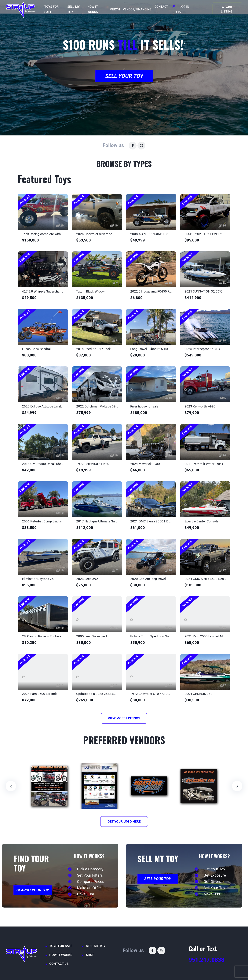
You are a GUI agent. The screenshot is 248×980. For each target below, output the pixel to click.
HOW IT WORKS (93, 9)
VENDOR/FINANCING (137, 9)
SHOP (90, 955)
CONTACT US (161, 9)
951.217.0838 (206, 960)
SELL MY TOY (73, 9)
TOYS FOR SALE (51, 9)
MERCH (115, 9)
